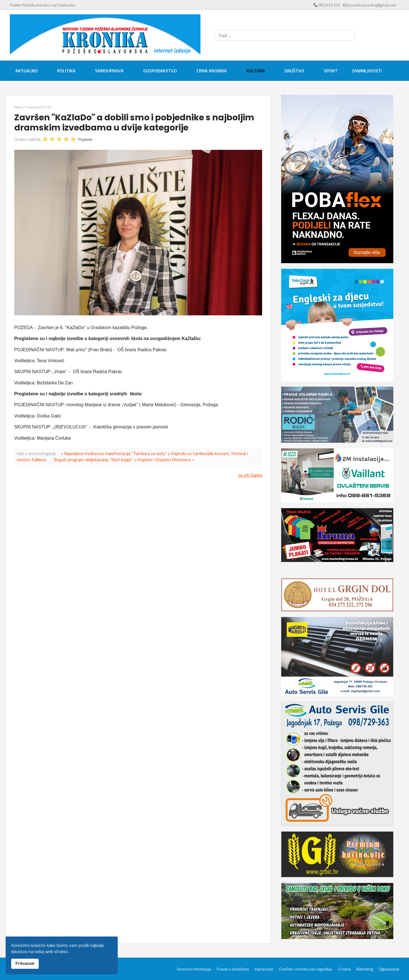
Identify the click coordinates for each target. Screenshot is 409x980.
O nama (344, 969)
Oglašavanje (389, 969)
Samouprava (109, 71)
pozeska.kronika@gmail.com (372, 5)
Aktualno (26, 71)
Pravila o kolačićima (233, 969)
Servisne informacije (194, 969)
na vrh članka (250, 475)
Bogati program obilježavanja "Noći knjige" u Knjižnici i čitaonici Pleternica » (124, 460)
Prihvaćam (25, 963)
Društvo (294, 71)
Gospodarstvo (160, 71)
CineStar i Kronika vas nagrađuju (306, 969)
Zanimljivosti (367, 71)
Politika (66, 71)
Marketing (365, 969)
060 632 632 (329, 5)
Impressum (264, 969)
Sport (331, 71)
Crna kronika (212, 71)
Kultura (256, 71)
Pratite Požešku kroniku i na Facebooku (43, 5)
